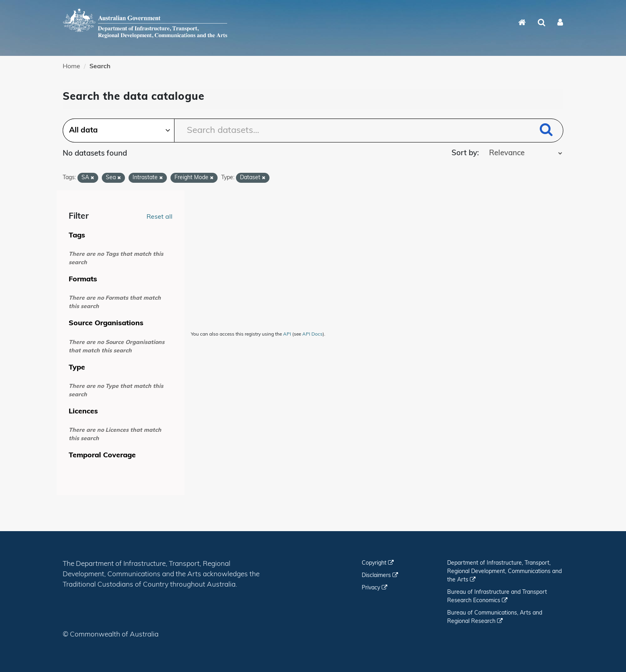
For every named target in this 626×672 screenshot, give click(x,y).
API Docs (312, 334)
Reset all (159, 217)
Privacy (374, 588)
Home (71, 67)
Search (100, 67)
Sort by (464, 153)
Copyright (378, 563)
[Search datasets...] (313, 130)
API (287, 334)
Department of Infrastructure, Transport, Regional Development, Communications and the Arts (504, 572)
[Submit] (546, 131)
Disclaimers (380, 576)
